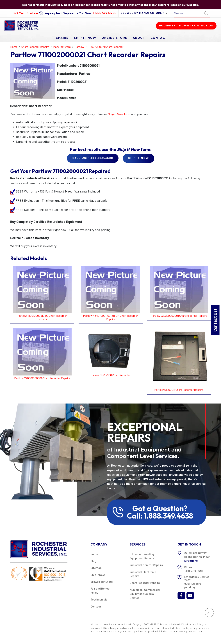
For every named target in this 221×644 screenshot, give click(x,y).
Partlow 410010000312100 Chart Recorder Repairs (42, 317)
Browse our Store (102, 582)
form (119, 114)
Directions (191, 561)
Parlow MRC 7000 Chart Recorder (110, 375)
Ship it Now (139, 158)
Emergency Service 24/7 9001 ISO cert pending (197, 582)
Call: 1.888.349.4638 (160, 516)
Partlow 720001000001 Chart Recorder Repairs (42, 378)
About (139, 38)
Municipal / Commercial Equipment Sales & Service (145, 594)
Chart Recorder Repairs (145, 583)
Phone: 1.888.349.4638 (193, 569)
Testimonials (99, 599)
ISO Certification (25, 13)
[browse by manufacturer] (144, 13)
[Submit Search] (206, 13)
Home (94, 554)
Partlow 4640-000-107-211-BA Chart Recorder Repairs (110, 317)
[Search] (188, 13)
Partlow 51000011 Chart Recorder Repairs (179, 390)
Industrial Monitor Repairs (146, 565)
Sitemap (96, 568)
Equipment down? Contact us (186, 26)
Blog (93, 561)
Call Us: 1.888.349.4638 (93, 158)
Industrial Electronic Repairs (143, 574)
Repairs (61, 38)
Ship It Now (85, 38)
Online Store (114, 38)
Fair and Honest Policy (101, 590)
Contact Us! (215, 320)
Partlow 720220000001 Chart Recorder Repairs (179, 316)
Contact (159, 38)
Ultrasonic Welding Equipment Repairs (142, 556)
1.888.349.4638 (104, 13)
